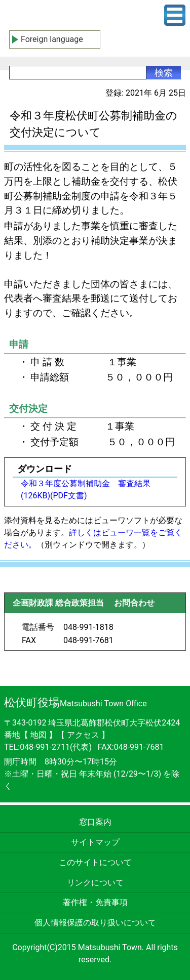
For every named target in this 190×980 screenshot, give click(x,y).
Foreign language (52, 39)
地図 (39, 735)
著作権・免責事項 (95, 902)
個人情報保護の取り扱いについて (95, 923)
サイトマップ (95, 842)
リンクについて (95, 883)
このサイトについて (95, 862)
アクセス (84, 735)
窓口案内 (95, 822)
